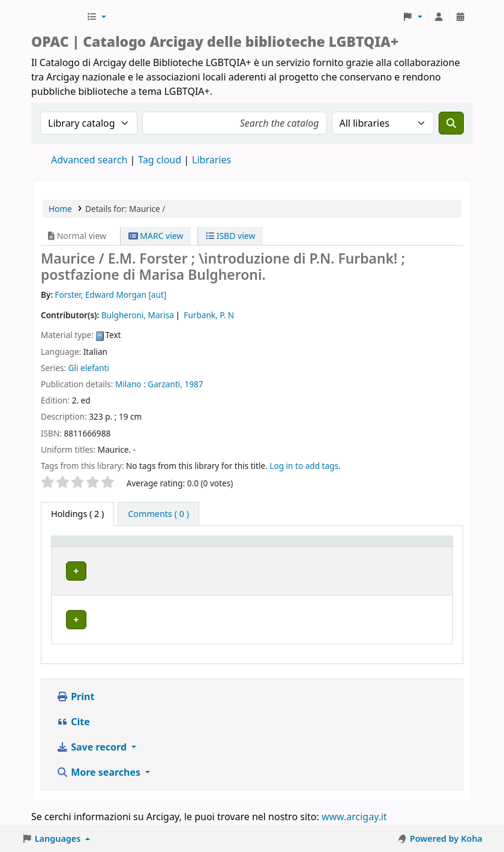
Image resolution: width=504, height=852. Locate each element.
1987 (194, 384)
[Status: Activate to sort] (415, 552)
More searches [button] (100, 773)
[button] (96, 17)
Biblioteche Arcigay (58, 17)
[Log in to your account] (439, 17)
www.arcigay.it (354, 818)
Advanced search (89, 160)
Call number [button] (318, 558)
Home (60, 209)
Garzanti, (165, 384)
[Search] (451, 123)
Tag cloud (160, 160)
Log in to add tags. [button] (305, 466)
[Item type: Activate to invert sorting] (81, 552)
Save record (93, 748)
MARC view (156, 236)
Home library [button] (144, 558)
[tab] (158, 514)
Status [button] (397, 558)
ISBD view (230, 236)
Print (75, 698)
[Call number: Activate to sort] (332, 552)
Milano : (130, 384)
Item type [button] (67, 552)
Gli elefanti (89, 368)
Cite (73, 723)
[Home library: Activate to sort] (198, 552)
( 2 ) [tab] (77, 514)
